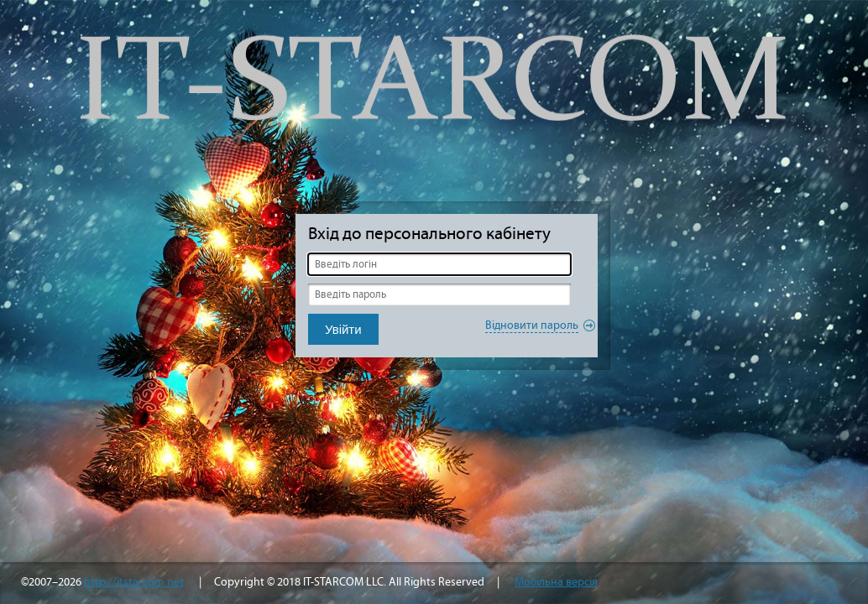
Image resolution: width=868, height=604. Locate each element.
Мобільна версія (556, 582)
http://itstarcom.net (134, 582)
